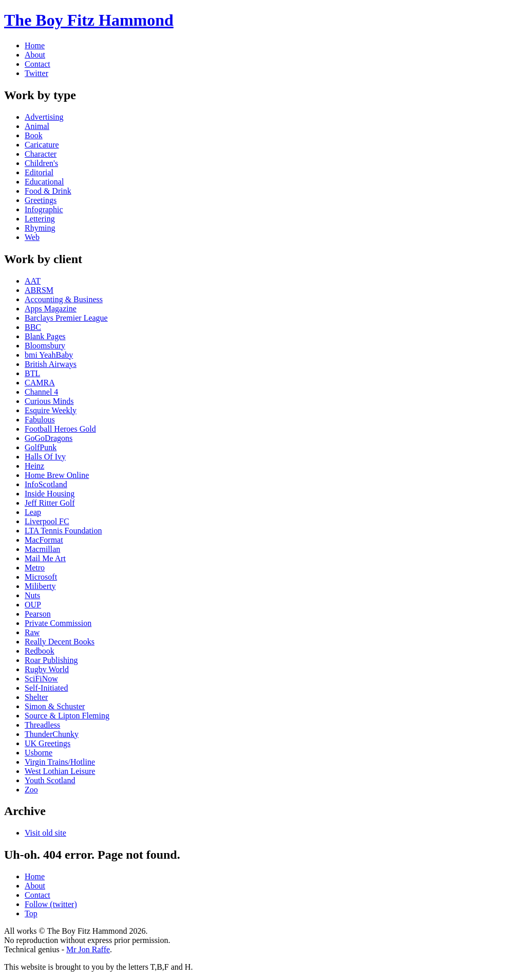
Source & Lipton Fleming (67, 716)
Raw (32, 632)
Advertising (44, 117)
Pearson (38, 614)
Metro (35, 568)
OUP (33, 605)
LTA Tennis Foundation (63, 531)
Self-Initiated (46, 688)
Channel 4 (41, 392)
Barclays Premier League (66, 318)
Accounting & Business (64, 299)
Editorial (39, 172)
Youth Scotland (50, 780)
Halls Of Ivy (45, 457)
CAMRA (40, 383)
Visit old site (45, 833)
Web (32, 237)
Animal (37, 126)
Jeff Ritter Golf (50, 503)
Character (41, 154)
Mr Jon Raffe (88, 949)
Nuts (32, 595)
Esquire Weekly (51, 410)
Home (35, 45)
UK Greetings (47, 743)
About (35, 55)
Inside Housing (50, 494)
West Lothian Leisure (60, 771)
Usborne (39, 753)
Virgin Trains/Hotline (60, 762)
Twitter (36, 73)
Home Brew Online (57, 475)
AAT (33, 281)
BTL (32, 373)
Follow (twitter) (51, 904)
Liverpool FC (47, 521)
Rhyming (40, 228)
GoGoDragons (49, 438)
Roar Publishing (51, 660)
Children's (41, 163)
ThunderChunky (52, 734)
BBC (33, 327)
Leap (33, 512)
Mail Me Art (45, 558)
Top (31, 913)
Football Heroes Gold (60, 429)
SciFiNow (41, 679)
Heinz (34, 466)
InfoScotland (46, 484)
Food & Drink (48, 191)
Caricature (42, 145)
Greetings (41, 200)
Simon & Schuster (55, 706)
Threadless (42, 725)
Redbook (40, 651)
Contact (37, 64)
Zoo (31, 790)
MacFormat (44, 540)
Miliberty (40, 586)
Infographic (44, 209)
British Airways (51, 364)
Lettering (40, 219)
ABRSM (39, 290)
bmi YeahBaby (49, 355)
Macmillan (42, 549)
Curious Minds (49, 401)
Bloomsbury (45, 346)
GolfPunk (41, 447)
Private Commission (58, 623)
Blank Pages (45, 336)
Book (34, 135)
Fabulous (40, 420)
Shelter (36, 697)
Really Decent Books (60, 642)
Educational (44, 182)
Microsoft (41, 577)
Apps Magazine (51, 309)
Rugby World (47, 669)
